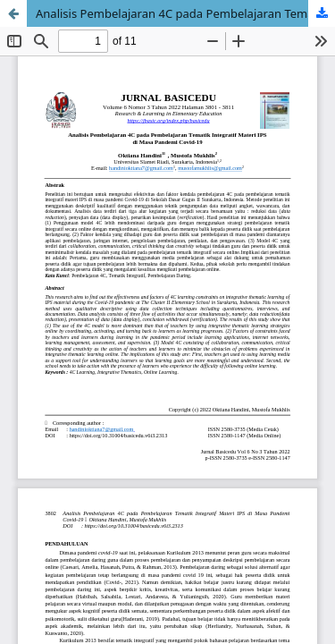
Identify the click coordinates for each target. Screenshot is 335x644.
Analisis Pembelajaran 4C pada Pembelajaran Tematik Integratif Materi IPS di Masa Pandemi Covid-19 (185, 13)
